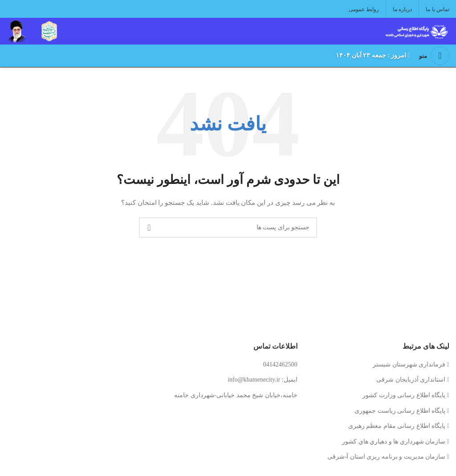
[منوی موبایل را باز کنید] (434, 56)
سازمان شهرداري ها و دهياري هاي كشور (394, 441)
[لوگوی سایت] (416, 31)
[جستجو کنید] (228, 228)
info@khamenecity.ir (254, 380)
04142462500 (280, 364)
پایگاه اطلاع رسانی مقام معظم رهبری (397, 426)
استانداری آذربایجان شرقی (411, 380)
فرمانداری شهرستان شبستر (409, 364)
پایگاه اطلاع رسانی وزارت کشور (404, 395)
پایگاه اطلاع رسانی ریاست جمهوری (400, 411)
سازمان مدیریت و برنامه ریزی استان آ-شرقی (387, 457)
